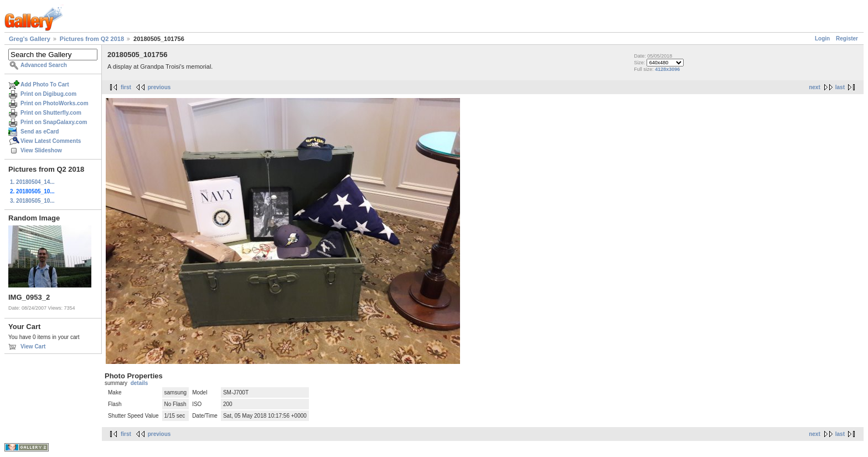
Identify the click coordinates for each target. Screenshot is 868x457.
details (139, 383)
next (815, 87)
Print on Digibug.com (48, 94)
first (126, 87)
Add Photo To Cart (45, 84)
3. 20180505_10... (32, 201)
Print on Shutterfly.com (51, 113)
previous (159, 87)
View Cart (33, 346)
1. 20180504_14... (32, 182)
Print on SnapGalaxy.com (54, 122)
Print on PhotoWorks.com (55, 103)
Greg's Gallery (30, 39)
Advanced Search (44, 65)
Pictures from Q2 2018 (92, 39)
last (840, 87)
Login (822, 38)
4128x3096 (667, 69)
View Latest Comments (51, 141)
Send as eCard (40, 132)
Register (847, 38)
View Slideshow (41, 150)
